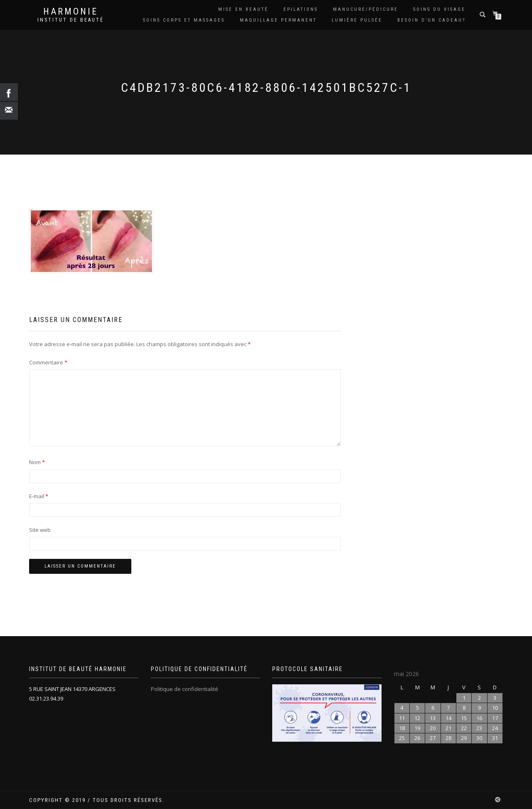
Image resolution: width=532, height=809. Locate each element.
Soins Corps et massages (184, 20)
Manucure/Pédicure (366, 9)
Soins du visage (439, 9)
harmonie (71, 12)
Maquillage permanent (278, 20)
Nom (37, 462)
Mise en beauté (243, 9)
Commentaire (48, 362)
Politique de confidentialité (185, 689)
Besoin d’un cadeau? (431, 20)
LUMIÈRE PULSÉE (357, 20)
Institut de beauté (71, 20)
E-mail (39, 496)
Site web (40, 530)
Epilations (301, 9)
